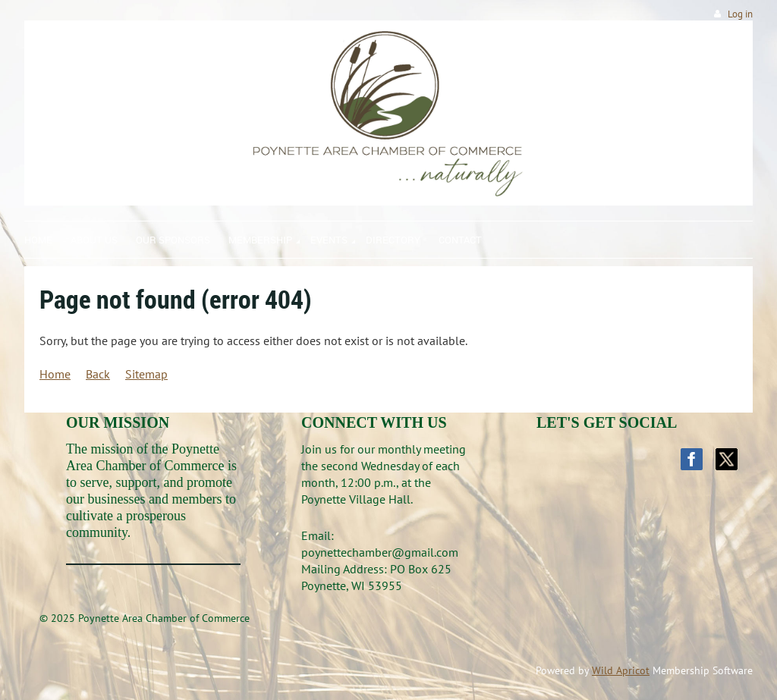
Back (98, 374)
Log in (740, 14)
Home (55, 374)
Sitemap (146, 374)
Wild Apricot (621, 670)
